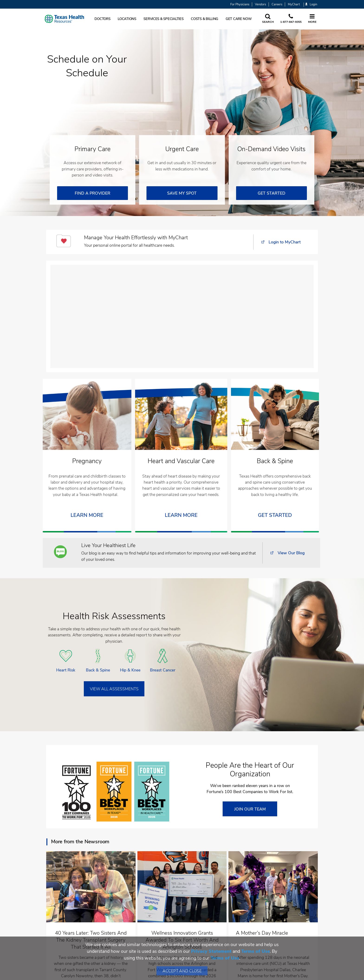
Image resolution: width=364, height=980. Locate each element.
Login (311, 5)
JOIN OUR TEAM (250, 809)
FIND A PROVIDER (93, 193)
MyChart (294, 4)
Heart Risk (66, 670)
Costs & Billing (205, 19)
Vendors (260, 4)
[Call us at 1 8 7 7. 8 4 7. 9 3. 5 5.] (291, 19)
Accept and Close (182, 971)
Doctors (102, 19)
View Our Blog (291, 553)
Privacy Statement (211, 951)
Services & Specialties (163, 19)
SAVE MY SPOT (182, 193)
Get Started (275, 515)
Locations (127, 19)
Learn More (181, 515)
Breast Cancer (163, 670)
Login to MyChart (285, 242)
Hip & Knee (130, 670)
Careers (277, 4)
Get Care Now (239, 19)
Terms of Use (255, 951)
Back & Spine (98, 670)
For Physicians (240, 4)
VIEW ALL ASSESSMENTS (114, 689)
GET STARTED (271, 193)
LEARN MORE (87, 515)
